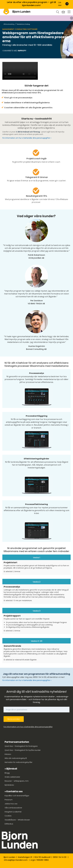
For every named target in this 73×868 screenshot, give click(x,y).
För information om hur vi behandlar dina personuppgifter (28, 727)
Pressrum (9, 800)
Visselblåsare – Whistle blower (17, 820)
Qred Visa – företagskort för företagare (21, 746)
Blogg (7, 773)
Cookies (8, 816)
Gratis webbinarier (12, 777)
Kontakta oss (14, 791)
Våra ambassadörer (13, 808)
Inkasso (8, 754)
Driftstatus (9, 824)
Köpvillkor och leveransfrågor (17, 796)
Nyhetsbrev (9, 785)
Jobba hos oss (11, 804)
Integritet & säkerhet (13, 812)
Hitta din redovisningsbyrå (16, 758)
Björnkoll (12, 769)
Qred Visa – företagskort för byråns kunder (23, 750)
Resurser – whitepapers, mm (17, 781)
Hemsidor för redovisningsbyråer (18, 762)
